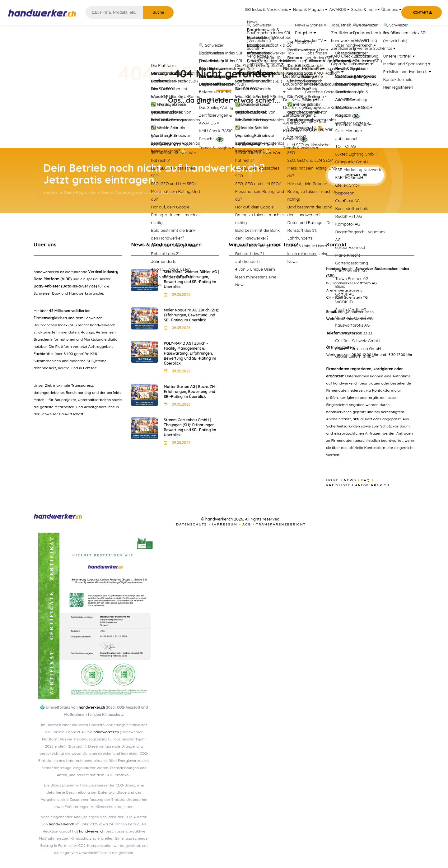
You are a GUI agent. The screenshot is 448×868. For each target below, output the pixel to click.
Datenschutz (192, 524)
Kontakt (356, 175)
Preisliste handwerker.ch (358, 485)
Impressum (225, 524)
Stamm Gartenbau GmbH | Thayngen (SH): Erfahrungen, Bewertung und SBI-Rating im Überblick (190, 427)
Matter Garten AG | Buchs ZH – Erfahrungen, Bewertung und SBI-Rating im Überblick (191, 392)
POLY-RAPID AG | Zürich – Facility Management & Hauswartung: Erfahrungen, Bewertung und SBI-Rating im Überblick (190, 353)
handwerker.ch (92, 707)
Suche (158, 12)
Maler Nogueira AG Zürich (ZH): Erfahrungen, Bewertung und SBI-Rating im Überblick (192, 315)
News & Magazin (290, 13)
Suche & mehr (356, 13)
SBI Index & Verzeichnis (243, 13)
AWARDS (324, 13)
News (350, 480)
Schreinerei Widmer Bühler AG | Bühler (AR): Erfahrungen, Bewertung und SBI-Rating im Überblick (191, 279)
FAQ (366, 480)
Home (333, 480)
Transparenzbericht (281, 524)
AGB (247, 524)
